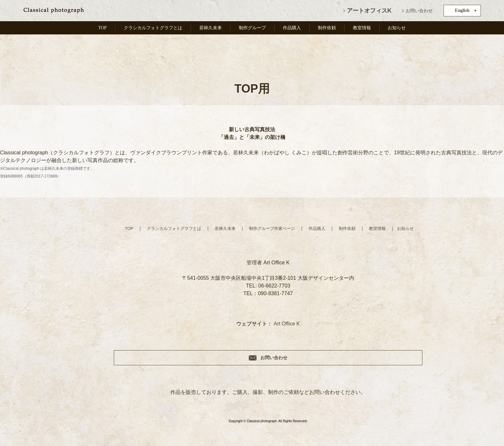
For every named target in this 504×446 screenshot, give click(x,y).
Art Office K (287, 324)
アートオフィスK (369, 11)
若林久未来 (213, 30)
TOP (101, 30)
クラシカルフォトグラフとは (153, 30)
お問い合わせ (419, 11)
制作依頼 (329, 30)
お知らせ (397, 30)
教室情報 (363, 30)
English (462, 10)
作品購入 (294, 30)
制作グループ (255, 30)
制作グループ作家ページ (273, 228)
